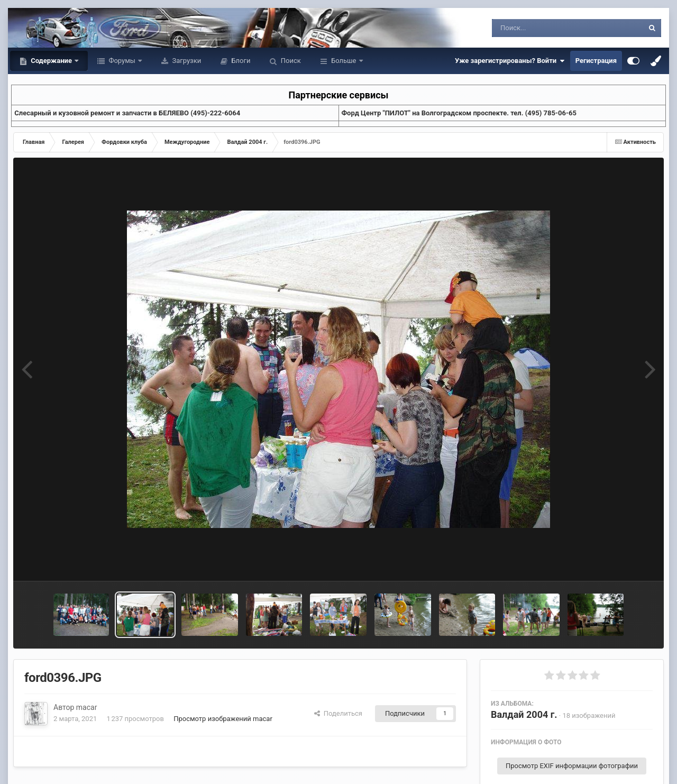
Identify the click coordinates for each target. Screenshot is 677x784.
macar (87, 707)
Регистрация (596, 61)
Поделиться (338, 713)
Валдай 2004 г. (524, 714)
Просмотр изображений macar (223, 719)
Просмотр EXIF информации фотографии (572, 766)
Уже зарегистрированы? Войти (510, 61)
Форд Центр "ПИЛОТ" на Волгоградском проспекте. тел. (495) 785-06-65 (459, 113)
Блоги (240, 61)
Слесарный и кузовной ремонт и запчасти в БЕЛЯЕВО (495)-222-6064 (127, 113)
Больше (344, 61)
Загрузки (186, 61)
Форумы (122, 61)
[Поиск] (548, 28)
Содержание (51, 61)
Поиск (290, 61)
